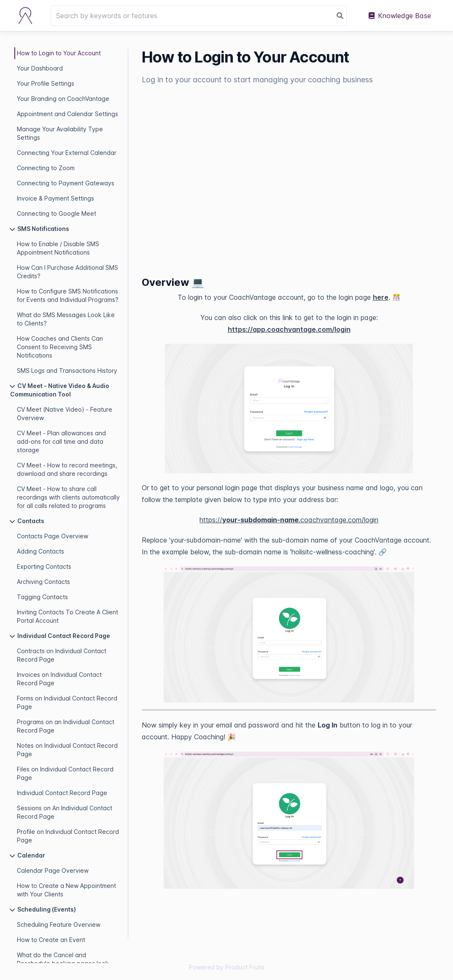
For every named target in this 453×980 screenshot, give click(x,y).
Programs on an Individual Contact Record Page (66, 726)
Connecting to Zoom (46, 168)
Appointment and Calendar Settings (67, 114)
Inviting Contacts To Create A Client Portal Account (67, 616)
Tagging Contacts (42, 597)
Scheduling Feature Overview (59, 924)
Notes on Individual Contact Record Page (67, 750)
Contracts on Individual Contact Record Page (62, 655)
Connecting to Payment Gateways (66, 183)
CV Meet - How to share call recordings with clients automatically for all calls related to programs (68, 497)
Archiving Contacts (43, 582)
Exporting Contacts (44, 566)
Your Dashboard (40, 68)
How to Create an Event (51, 940)
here (381, 297)
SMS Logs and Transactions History (67, 371)
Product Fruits (245, 967)
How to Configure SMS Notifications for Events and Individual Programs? (68, 295)
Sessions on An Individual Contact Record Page (65, 812)
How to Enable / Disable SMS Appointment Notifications (58, 248)
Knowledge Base (400, 16)
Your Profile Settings (46, 83)
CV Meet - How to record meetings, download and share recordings (67, 469)
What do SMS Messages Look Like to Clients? (66, 319)
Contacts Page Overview (53, 536)
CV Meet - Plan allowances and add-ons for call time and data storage (61, 441)
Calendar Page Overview (53, 870)
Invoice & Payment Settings (55, 198)
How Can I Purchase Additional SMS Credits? (67, 272)
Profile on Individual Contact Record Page (68, 836)
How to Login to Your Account (59, 53)
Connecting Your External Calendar (67, 153)
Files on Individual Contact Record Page (65, 773)
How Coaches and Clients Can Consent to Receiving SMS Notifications (60, 347)
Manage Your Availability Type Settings (60, 133)
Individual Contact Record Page (62, 793)
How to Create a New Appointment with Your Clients (66, 890)
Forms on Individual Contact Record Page (67, 702)
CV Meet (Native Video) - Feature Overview (65, 414)
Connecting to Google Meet (57, 213)
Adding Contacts (40, 551)
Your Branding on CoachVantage (63, 99)
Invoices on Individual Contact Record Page (59, 679)
